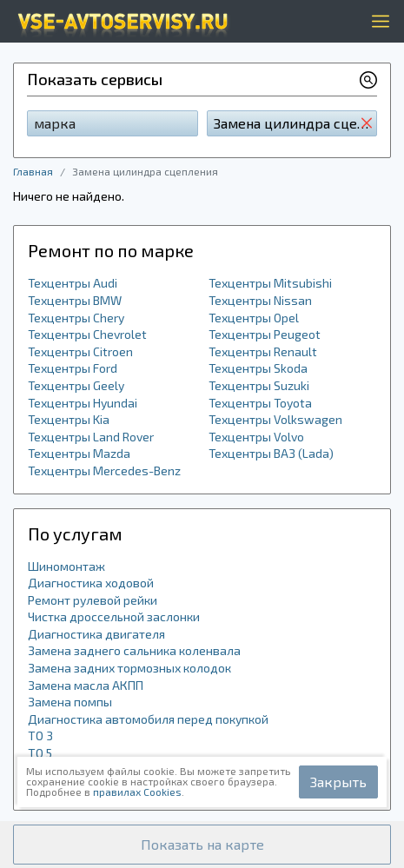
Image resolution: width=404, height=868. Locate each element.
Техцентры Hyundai (83, 403)
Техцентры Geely (76, 385)
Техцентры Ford (73, 368)
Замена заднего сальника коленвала (134, 650)
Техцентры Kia (69, 419)
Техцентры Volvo (256, 437)
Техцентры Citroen (80, 351)
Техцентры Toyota (260, 403)
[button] (202, 845)
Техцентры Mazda (79, 453)
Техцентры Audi (73, 283)
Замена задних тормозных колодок (129, 668)
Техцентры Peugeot (265, 334)
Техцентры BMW (75, 300)
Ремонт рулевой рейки (93, 600)
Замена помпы (70, 702)
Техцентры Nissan (260, 300)
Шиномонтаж (66, 566)
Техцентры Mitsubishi (270, 283)
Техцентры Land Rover (91, 437)
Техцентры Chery (76, 318)
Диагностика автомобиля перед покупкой (148, 719)
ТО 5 (40, 753)
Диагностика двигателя (96, 634)
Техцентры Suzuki (259, 385)
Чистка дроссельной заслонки (114, 616)
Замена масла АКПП (86, 685)
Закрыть (338, 782)
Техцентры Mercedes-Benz (104, 470)
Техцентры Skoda (258, 368)
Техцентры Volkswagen (275, 419)
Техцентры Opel (254, 318)
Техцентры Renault (263, 351)
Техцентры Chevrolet (87, 334)
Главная (33, 171)
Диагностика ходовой (91, 583)
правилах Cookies (137, 792)
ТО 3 (40, 735)
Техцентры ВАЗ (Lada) (271, 453)
